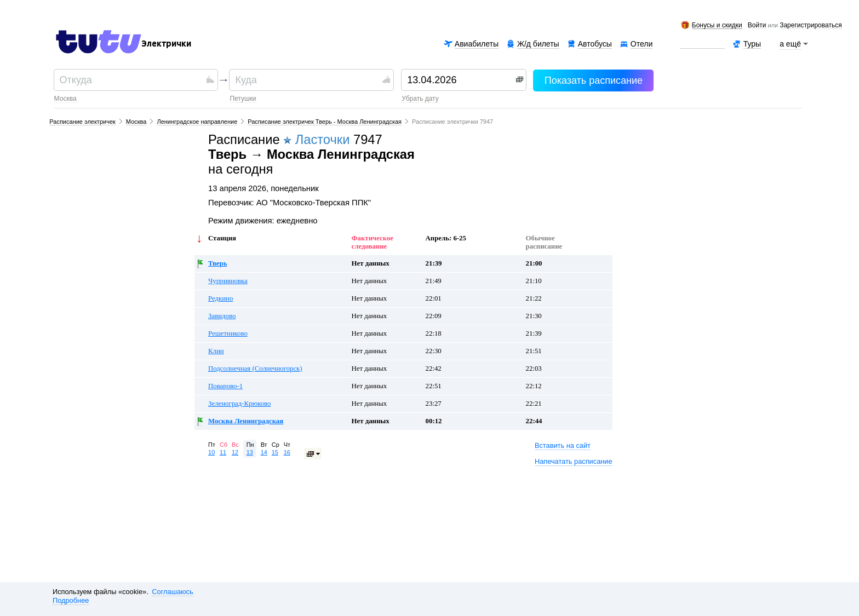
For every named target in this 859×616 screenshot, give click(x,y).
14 (264, 452)
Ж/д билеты (538, 44)
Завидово (222, 316)
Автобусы (595, 44)
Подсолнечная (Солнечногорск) (255, 369)
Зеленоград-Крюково (239, 404)
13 (250, 452)
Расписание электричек (82, 122)
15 (275, 452)
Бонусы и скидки (717, 25)
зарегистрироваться (811, 26)
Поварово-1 (225, 386)
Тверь (217, 263)
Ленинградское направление (197, 122)
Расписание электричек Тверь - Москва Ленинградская (325, 122)
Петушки (243, 99)
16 (287, 452)
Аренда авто (702, 44)
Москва (65, 99)
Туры (752, 44)
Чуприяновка (228, 281)
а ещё (791, 44)
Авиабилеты (477, 44)
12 (235, 452)
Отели (642, 44)
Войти (757, 26)
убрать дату (420, 99)
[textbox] (132, 80)
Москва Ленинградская (246, 421)
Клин (216, 351)
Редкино (221, 298)
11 (223, 452)
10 (211, 452)
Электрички (166, 44)
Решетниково (228, 333)
